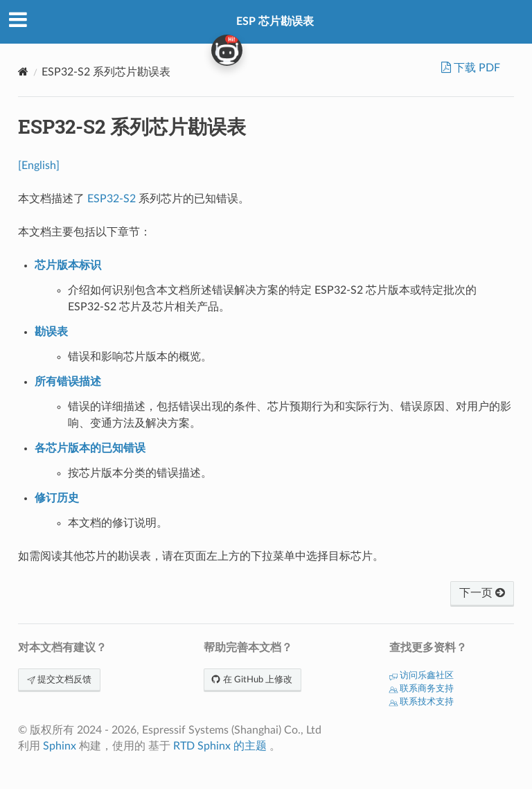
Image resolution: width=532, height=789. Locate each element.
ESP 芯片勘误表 (275, 21)
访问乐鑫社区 (422, 676)
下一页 (482, 593)
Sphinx (60, 746)
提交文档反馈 (59, 680)
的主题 (250, 746)
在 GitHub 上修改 (252, 680)
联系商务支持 (422, 689)
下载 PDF (476, 68)
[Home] (23, 72)
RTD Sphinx (202, 746)
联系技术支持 (422, 702)
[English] (39, 166)
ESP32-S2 (112, 199)
